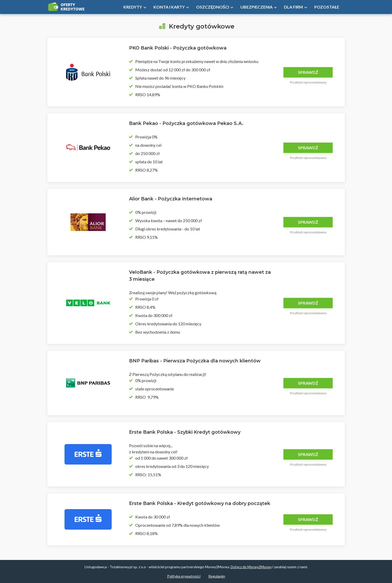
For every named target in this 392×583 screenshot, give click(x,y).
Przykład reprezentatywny (308, 82)
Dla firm (293, 7)
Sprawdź (308, 72)
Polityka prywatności (184, 576)
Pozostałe (327, 7)
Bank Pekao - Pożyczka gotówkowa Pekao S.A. (186, 123)
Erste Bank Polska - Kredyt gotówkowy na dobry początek (200, 503)
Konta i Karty (169, 7)
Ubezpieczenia (256, 7)
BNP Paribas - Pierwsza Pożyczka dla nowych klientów (195, 361)
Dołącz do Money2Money (251, 567)
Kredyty (133, 7)
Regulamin (217, 576)
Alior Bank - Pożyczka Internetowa (171, 199)
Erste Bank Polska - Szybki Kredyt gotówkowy (185, 432)
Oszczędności (213, 7)
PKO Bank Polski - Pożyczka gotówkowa (178, 48)
